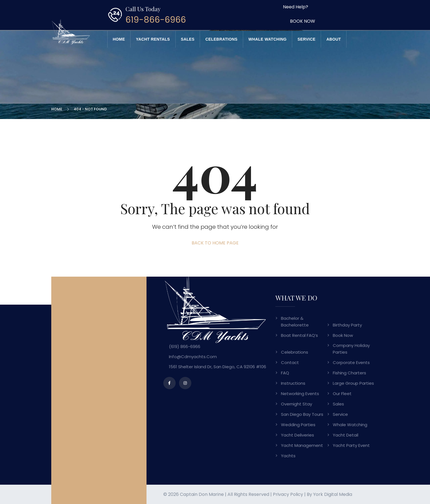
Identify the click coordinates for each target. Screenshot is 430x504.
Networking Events (300, 394)
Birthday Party (347, 325)
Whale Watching (268, 39)
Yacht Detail (346, 435)
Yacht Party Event (351, 445)
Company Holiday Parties (351, 349)
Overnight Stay (297, 404)
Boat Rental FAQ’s (299, 335)
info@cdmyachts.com (193, 357)
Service (306, 39)
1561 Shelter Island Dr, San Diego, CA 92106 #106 (218, 367)
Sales (188, 39)
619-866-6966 (156, 20)
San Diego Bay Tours (302, 414)
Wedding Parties (298, 425)
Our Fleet (342, 394)
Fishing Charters (349, 373)
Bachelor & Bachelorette (295, 322)
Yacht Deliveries (297, 435)
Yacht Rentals (153, 39)
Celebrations (221, 39)
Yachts (288, 456)
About (334, 39)
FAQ (285, 373)
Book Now (343, 335)
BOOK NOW (303, 21)
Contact (290, 362)
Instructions (293, 383)
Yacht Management (302, 445)
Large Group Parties (353, 383)
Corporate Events (351, 362)
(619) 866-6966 (185, 347)
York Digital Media (333, 494)
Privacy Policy (288, 494)
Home (119, 39)
